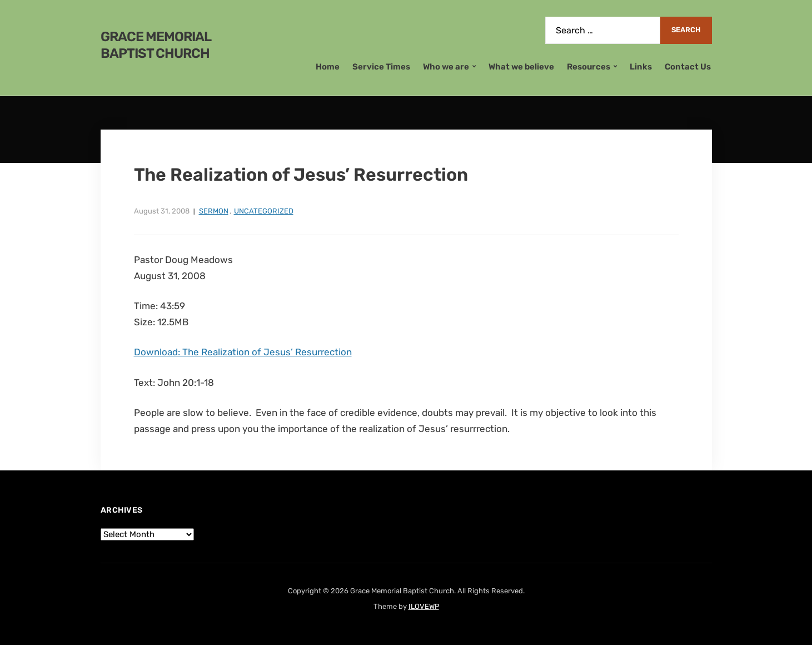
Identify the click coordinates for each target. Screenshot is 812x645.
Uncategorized (264, 211)
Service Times (381, 67)
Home (328, 67)
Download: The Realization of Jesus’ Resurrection (243, 352)
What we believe (521, 67)
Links (641, 67)
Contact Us (688, 67)
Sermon (214, 211)
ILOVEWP (424, 606)
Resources (589, 67)
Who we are (446, 67)
